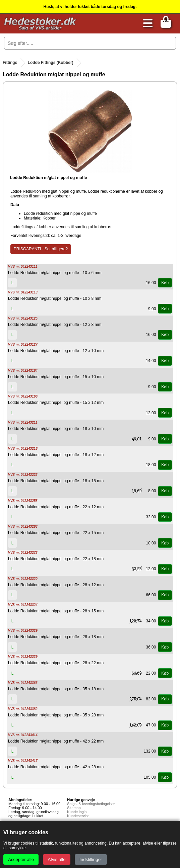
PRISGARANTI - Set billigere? (41, 249)
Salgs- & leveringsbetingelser (91, 804)
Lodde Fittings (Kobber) (51, 63)
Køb (165, 283)
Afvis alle (56, 859)
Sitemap (74, 808)
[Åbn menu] (146, 24)
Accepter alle (21, 859)
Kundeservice (78, 816)
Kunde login (77, 812)
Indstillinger (91, 859)
